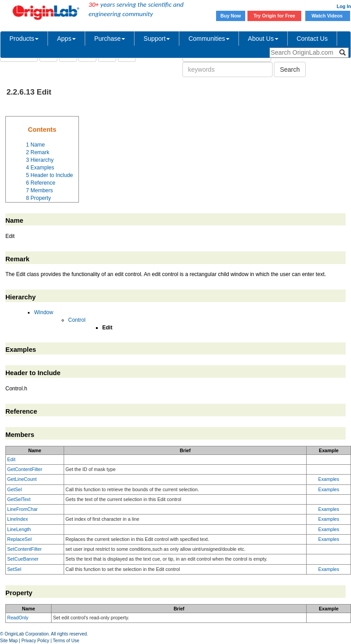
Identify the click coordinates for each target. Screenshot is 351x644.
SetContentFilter (24, 549)
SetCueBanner (23, 559)
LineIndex (17, 519)
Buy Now (231, 16)
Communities (209, 39)
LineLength (19, 529)
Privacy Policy (35, 641)
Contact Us (312, 39)
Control (77, 320)
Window (44, 312)
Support (157, 39)
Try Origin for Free (275, 16)
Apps (66, 39)
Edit (11, 459)
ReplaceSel (19, 539)
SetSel (14, 569)
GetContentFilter (25, 469)
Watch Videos (328, 16)
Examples (329, 479)
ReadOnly (18, 618)
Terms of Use (66, 641)
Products (24, 39)
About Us (263, 39)
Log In (344, 6)
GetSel (15, 489)
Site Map (9, 641)
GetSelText (19, 499)
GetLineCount (22, 479)
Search (290, 69)
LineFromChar (22, 509)
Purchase (110, 39)
